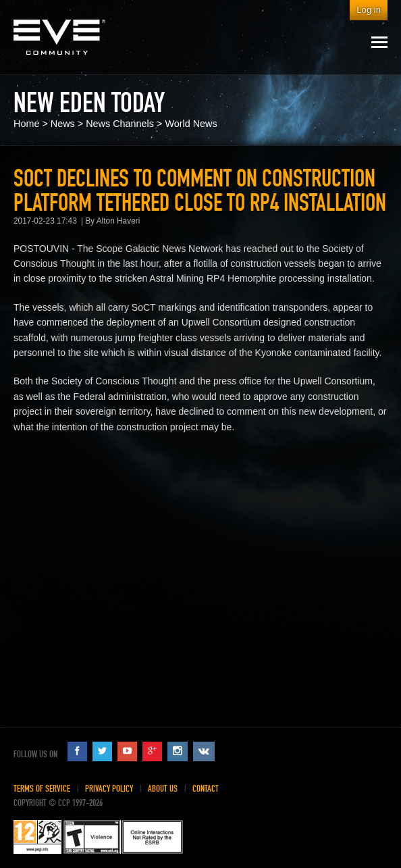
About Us (163, 789)
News (63, 124)
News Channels (120, 124)
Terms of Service (42, 789)
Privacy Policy (109, 789)
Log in (369, 10)
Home (26, 124)
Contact (206, 789)
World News (191, 124)
